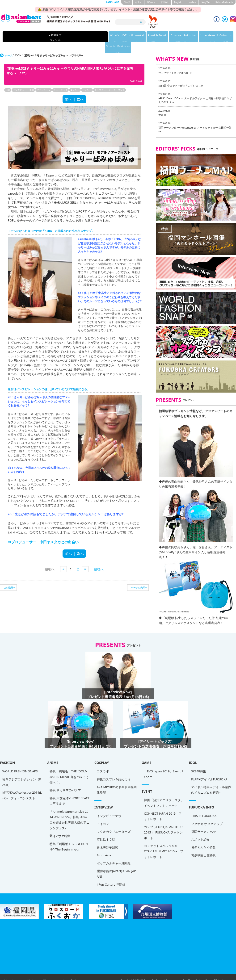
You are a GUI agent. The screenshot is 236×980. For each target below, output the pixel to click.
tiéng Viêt (206, 2)
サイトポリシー (9, 970)
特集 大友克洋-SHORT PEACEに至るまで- (70, 790)
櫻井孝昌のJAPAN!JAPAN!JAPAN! (116, 863)
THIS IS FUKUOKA (204, 805)
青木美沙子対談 (107, 837)
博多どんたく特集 (203, 837)
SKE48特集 (199, 760)
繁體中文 (165, 2)
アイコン (103, 813)
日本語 (127, 2)
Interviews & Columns (164, 37)
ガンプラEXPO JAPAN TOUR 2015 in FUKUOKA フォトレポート (163, 822)
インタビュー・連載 (23, 79)
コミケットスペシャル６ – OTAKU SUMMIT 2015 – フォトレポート (164, 840)
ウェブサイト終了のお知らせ (175, 62)
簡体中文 (151, 2)
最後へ (99, 558)
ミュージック (60, 79)
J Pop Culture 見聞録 (111, 874)
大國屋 (162, 104)
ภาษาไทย (191, 2)
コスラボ (103, 760)
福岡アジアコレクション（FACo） (22, 771)
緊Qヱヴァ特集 (60, 825)
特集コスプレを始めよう (114, 768)
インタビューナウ (109, 805)
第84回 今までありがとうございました (181, 75)
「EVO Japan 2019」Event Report (164, 763)
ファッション (44, 79)
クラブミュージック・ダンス (110, 79)
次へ (80, 88)
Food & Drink (101, 37)
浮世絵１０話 (106, 829)
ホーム (9, 44)
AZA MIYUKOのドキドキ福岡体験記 (117, 779)
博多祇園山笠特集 (203, 844)
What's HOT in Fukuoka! (68, 37)
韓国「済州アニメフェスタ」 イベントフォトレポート (164, 792)
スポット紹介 (200, 829)
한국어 (138, 2)
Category (36, 37)
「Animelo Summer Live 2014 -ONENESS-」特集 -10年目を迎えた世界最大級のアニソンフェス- (70, 809)
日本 (8, 79)
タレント (75, 79)
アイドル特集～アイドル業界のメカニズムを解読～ (211, 779)
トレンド (87, 79)
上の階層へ (10, 577)
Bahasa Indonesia (224, 2)
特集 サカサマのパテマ (65, 779)
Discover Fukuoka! (129, 37)
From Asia (104, 844)
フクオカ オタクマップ (207, 813)
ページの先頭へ (139, 577)
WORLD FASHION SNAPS (20, 760)
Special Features (197, 37)
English (178, 2)
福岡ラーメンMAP (204, 821)
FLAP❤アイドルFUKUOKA (209, 768)
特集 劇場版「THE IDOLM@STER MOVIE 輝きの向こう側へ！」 (69, 766)
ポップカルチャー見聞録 (114, 852)
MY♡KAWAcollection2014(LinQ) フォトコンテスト (22, 784)
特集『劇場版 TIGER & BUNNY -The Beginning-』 (69, 836)
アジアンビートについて (73, 970)
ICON (18, 44)
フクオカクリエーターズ (114, 821)
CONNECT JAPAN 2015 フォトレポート (163, 805)
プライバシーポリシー (38, 970)
